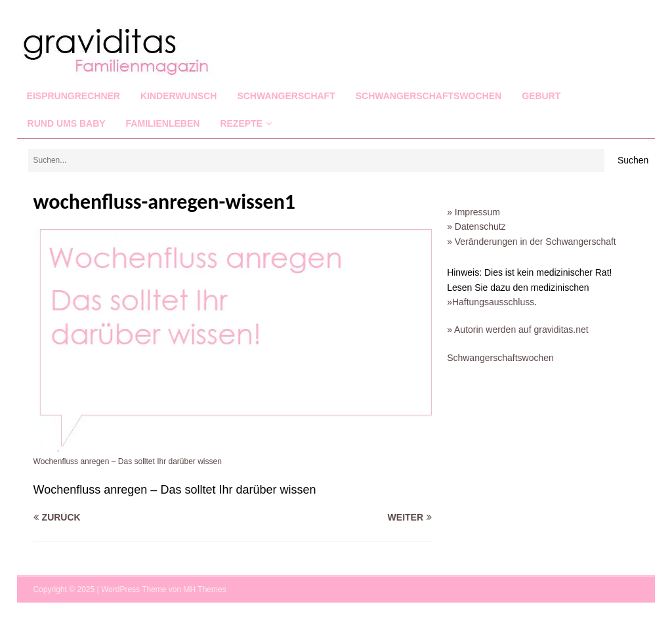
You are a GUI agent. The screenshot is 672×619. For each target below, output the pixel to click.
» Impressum (473, 212)
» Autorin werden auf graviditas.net (518, 330)
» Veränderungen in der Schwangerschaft (532, 242)
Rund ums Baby (67, 123)
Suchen (633, 160)
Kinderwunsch (178, 96)
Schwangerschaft (286, 96)
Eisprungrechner (73, 96)
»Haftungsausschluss (491, 302)
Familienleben (163, 123)
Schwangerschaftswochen (429, 96)
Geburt (541, 96)
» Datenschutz (476, 226)
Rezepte (241, 123)
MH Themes (205, 589)
